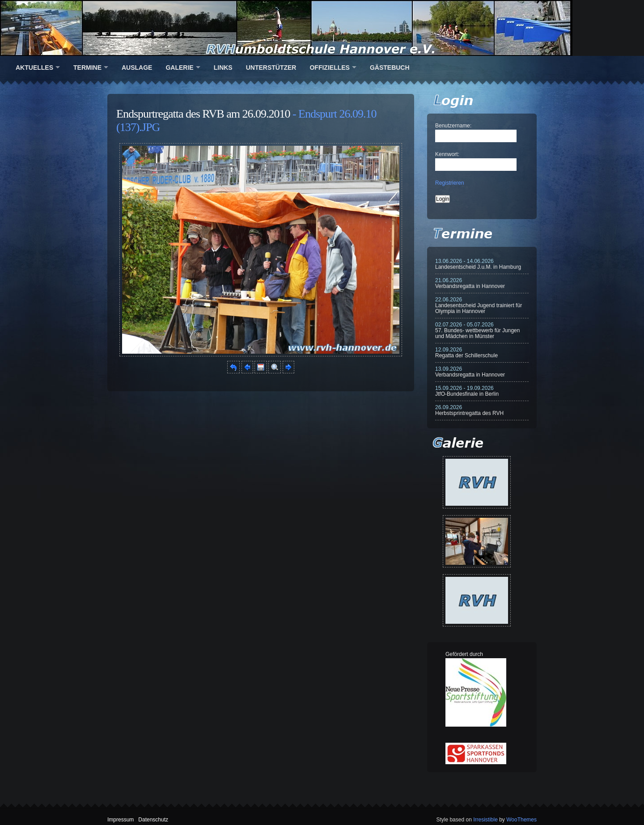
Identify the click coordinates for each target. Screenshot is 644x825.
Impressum (121, 820)
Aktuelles (34, 68)
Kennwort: (447, 154)
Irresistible (485, 820)
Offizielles (329, 68)
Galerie (179, 68)
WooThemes (521, 820)
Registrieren (450, 183)
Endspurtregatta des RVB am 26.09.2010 (203, 114)
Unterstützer (271, 68)
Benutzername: (453, 126)
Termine (87, 68)
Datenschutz (153, 820)
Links (223, 68)
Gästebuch (390, 68)
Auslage (137, 68)
